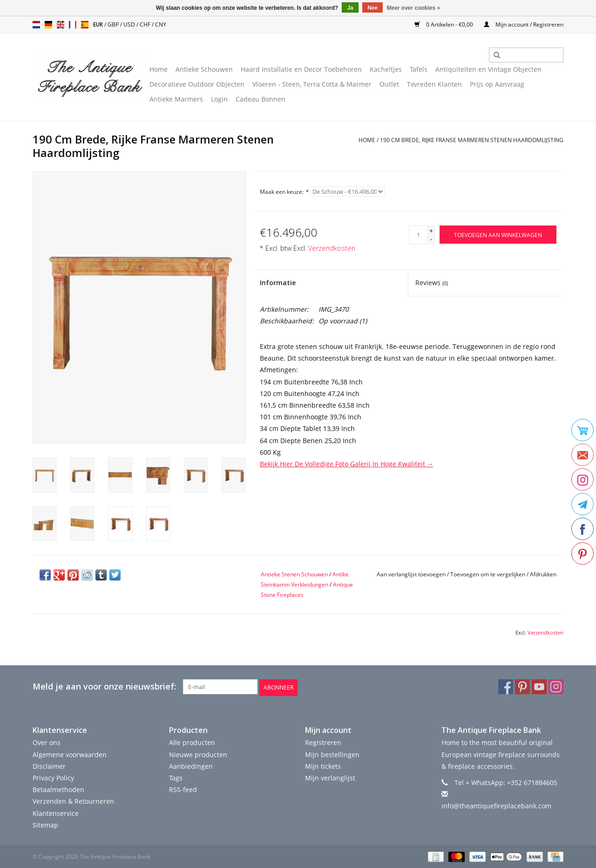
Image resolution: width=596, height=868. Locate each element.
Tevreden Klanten (434, 84)
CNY (161, 24)
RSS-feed (183, 789)
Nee (372, 8)
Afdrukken (543, 574)
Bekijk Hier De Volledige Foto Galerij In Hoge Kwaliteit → (347, 464)
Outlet (389, 84)
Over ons (47, 742)
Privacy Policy (53, 777)
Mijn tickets (323, 765)
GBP (114, 24)
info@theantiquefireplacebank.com (496, 805)
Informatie (278, 283)
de (48, 25)
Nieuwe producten (198, 753)
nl (36, 25)
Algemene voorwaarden (70, 753)
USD (130, 24)
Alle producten (192, 742)
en (61, 25)
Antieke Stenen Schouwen (294, 574)
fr (73, 25)
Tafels (419, 69)
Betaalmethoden (58, 789)
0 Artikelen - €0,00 (444, 24)
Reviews (432, 283)
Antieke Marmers (176, 99)
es (85, 25)
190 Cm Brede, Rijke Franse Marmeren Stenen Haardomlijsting (472, 140)
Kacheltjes (386, 69)
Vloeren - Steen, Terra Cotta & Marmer (312, 84)
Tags (176, 777)
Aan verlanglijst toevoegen (411, 574)
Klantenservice (56, 812)
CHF (146, 24)
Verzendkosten (332, 248)
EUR (99, 24)
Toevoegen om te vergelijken (488, 574)
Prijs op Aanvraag (497, 84)
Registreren (323, 742)
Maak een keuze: (284, 192)
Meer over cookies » (414, 8)
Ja (350, 8)
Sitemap (45, 824)
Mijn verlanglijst (330, 777)
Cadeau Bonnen (261, 99)
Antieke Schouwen (204, 69)
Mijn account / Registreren (524, 24)
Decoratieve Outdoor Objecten (197, 84)
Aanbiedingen (191, 765)
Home (159, 69)
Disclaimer (49, 765)
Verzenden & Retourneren (73, 800)
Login (219, 99)
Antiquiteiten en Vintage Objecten (488, 69)
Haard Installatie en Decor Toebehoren (301, 69)
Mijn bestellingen (332, 753)
